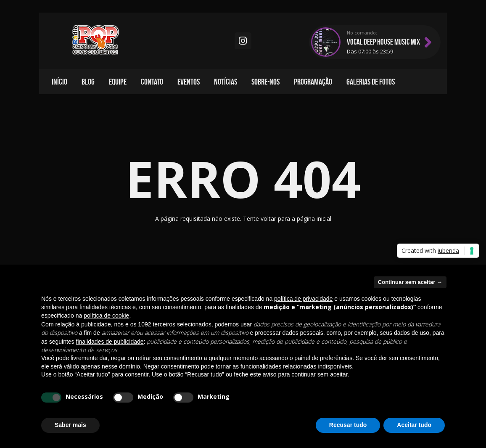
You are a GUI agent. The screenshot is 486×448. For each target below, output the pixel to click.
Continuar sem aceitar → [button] (410, 282)
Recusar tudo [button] (348, 425)
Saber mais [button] (70, 425)
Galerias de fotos (371, 82)
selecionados (194, 324)
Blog (88, 82)
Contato (152, 82)
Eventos (189, 82)
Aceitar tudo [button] (414, 425)
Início (59, 82)
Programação (313, 82)
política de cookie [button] (106, 315)
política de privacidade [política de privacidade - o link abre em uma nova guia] (303, 299)
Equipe (118, 82)
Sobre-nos (265, 82)
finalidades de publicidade (110, 342)
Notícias (226, 82)
